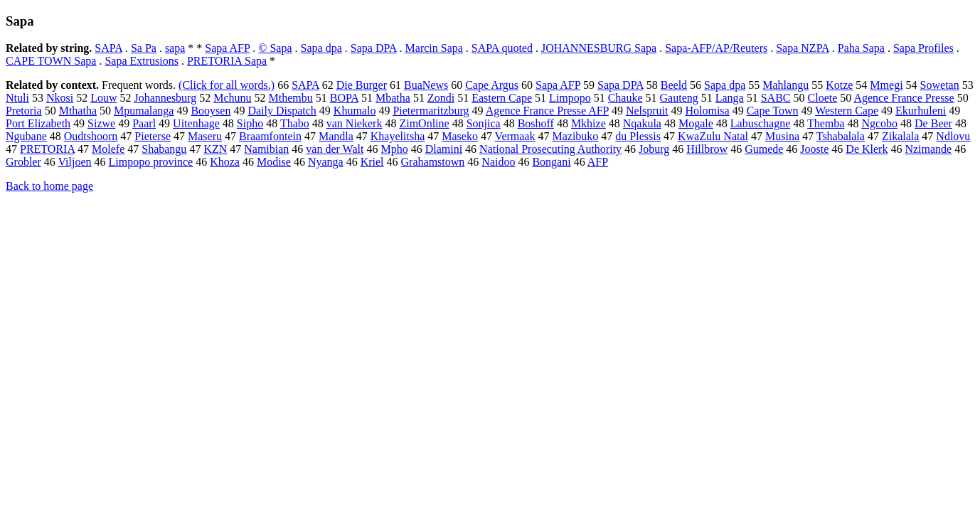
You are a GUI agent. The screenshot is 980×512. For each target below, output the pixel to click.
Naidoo (498, 162)
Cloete (823, 98)
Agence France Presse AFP (547, 111)
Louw (103, 98)
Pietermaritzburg (431, 111)
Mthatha (78, 111)
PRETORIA (47, 149)
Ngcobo (879, 123)
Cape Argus (492, 85)
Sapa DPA (374, 48)
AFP (598, 162)
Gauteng (679, 98)
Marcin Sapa (434, 48)
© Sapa (275, 48)
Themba (826, 123)
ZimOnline (424, 123)
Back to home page (49, 186)
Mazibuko (575, 136)
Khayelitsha (398, 136)
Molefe (108, 149)
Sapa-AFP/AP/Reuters (716, 48)
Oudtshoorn (91, 136)
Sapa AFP (227, 48)
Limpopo (570, 98)
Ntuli (17, 98)
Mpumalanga (144, 111)
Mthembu (290, 98)
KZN (215, 149)
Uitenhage (196, 123)
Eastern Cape (502, 98)
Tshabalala (841, 136)
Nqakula (642, 123)
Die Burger (362, 85)
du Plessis (638, 136)
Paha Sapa (861, 48)
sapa (175, 48)
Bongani (551, 162)
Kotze (839, 85)
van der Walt (335, 149)
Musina (782, 136)
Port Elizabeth (38, 123)
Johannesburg (165, 98)
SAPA (108, 48)
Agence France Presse (904, 98)
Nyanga (326, 162)
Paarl (144, 123)
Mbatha (393, 98)
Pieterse (153, 136)
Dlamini (444, 149)
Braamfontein (270, 136)
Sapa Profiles (923, 48)
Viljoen (74, 162)
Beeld (674, 85)
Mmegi (886, 85)
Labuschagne (760, 123)
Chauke (625, 98)
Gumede (764, 149)
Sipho (250, 123)
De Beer (933, 123)
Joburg (654, 149)
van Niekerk (355, 123)
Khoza (225, 162)
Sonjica (484, 123)
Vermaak (515, 136)
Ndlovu (953, 136)
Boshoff (536, 123)
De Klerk (867, 149)
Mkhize (588, 123)
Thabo (295, 123)
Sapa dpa (321, 48)
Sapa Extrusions (142, 61)
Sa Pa (144, 48)
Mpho (394, 149)
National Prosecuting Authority (550, 149)
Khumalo (355, 111)
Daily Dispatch (282, 111)
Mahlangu (785, 85)
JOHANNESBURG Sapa (599, 48)
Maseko (460, 136)
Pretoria (24, 111)
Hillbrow (707, 149)
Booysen (211, 111)
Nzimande (928, 149)
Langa (730, 98)
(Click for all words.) (227, 85)
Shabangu (164, 149)
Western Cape (847, 111)
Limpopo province (151, 162)
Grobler (23, 162)
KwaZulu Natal (713, 136)
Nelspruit (647, 111)
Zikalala (900, 136)
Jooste (814, 149)
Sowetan (940, 85)
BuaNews (426, 85)
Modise (274, 162)
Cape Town (773, 111)
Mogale (696, 123)
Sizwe (101, 123)
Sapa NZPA (803, 48)
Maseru (205, 136)
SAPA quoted (502, 48)
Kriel (372, 162)
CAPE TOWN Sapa (51, 61)
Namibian (266, 149)
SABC (776, 98)
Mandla (336, 136)
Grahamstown (433, 162)
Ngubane (26, 136)
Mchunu (232, 98)
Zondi (441, 98)
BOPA (344, 98)
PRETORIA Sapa (227, 61)
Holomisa (707, 111)
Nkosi (60, 98)
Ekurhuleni (921, 111)
